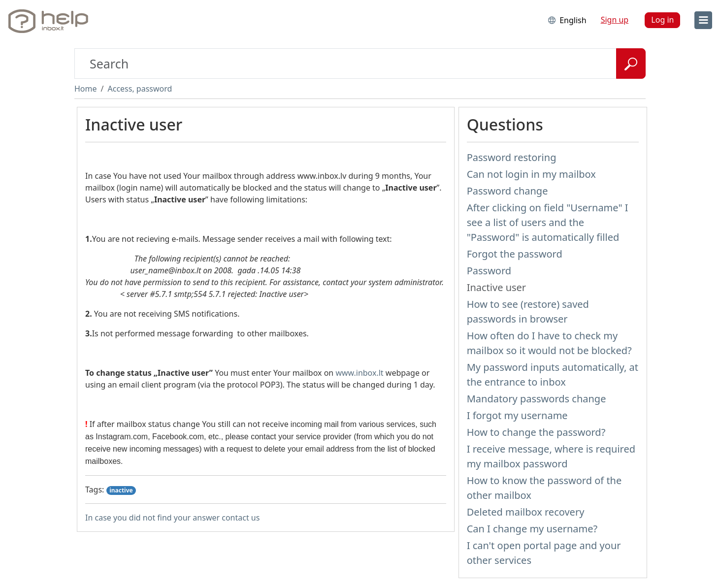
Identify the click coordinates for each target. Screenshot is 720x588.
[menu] (703, 20)
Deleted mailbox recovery (526, 512)
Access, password (140, 89)
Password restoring (512, 157)
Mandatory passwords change (537, 399)
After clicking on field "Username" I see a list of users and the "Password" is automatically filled (548, 222)
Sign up (615, 20)
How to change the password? (536, 432)
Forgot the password (515, 254)
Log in (662, 20)
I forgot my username (517, 415)
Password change (507, 191)
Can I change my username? (532, 529)
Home (86, 89)
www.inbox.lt (359, 373)
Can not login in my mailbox (531, 174)
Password (489, 271)
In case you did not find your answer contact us (172, 518)
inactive (121, 490)
